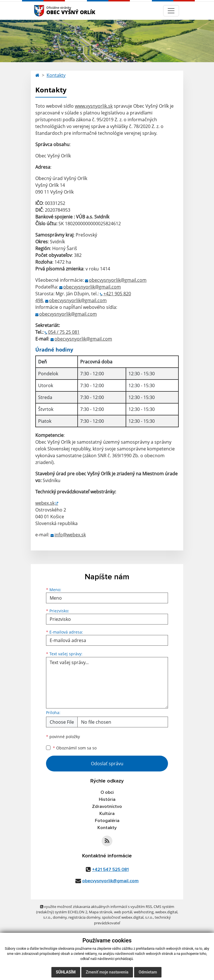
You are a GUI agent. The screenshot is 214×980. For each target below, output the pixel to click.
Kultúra (107, 814)
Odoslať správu (107, 764)
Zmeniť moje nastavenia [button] (107, 972)
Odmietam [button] (148, 972)
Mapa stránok (101, 912)
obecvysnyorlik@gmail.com (118, 280)
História (107, 799)
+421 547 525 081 (110, 870)
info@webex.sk (70, 535)
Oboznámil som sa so (75, 748)
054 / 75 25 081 (64, 332)
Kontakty (56, 75)
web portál (123, 912)
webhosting (144, 912)
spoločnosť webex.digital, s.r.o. (127, 917)
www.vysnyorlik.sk (94, 106)
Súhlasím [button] (66, 972)
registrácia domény (84, 917)
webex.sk (45, 503)
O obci (107, 792)
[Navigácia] (171, 11)
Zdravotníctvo (107, 806)
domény (60, 917)
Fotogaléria (107, 821)
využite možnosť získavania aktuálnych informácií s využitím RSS (96, 907)
